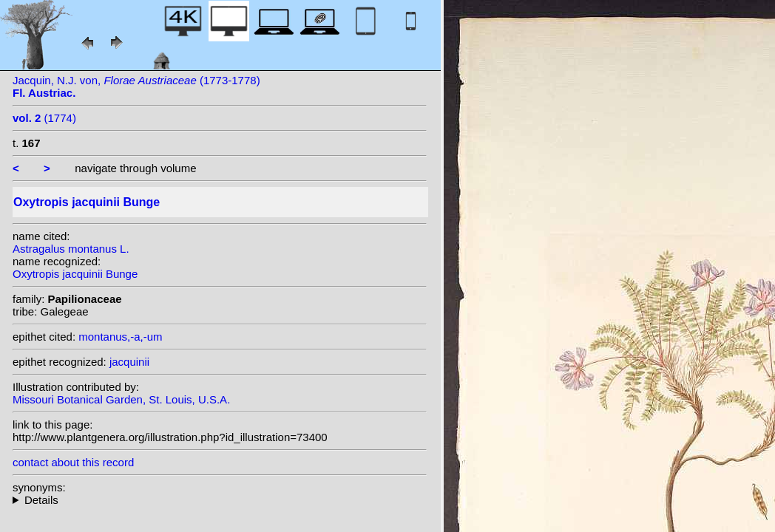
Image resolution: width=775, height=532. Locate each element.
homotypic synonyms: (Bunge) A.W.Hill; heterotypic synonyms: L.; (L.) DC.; (220, 500)
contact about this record (73, 462)
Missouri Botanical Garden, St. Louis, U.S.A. (121, 399)
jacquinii (129, 362)
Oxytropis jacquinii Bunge (75, 274)
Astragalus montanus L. (71, 249)
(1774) (44, 118)
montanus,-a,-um (120, 337)
